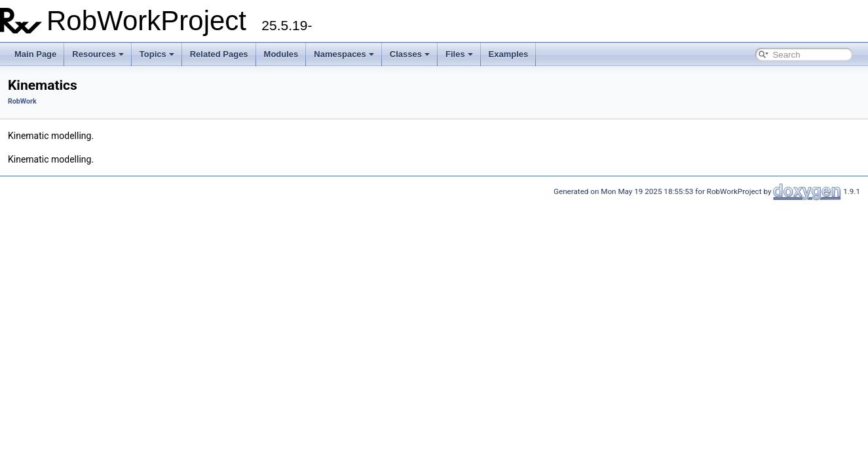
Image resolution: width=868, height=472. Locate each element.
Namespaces (344, 54)
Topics (157, 54)
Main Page (35, 54)
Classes (410, 54)
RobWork (22, 101)
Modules (281, 54)
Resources (98, 54)
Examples (509, 54)
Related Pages (219, 54)
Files (459, 54)
